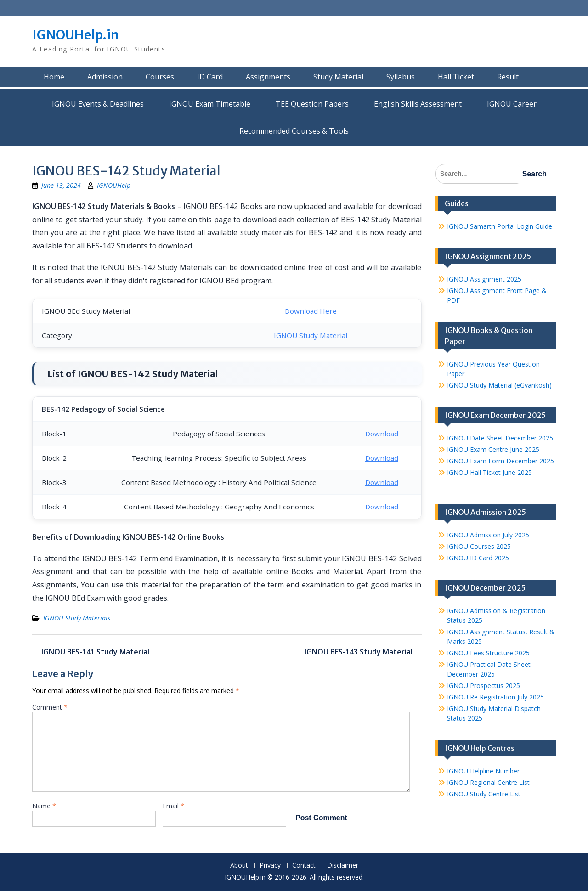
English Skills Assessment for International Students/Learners (418, 104)
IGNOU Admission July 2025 (488, 535)
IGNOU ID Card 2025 (478, 558)
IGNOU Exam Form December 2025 (500, 461)
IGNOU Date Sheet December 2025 (500, 438)
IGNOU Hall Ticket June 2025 (489, 472)
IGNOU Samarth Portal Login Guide (500, 226)
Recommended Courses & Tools (294, 131)
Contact (304, 866)
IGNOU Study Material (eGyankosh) (499, 385)
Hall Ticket (456, 77)
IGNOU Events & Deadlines (98, 104)
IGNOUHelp (114, 185)
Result (508, 77)
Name (44, 806)
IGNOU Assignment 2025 (484, 279)
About (239, 866)
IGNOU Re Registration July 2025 (495, 697)
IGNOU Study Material (311, 335)
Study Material (338, 77)
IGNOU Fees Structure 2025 (488, 653)
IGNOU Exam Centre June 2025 (493, 449)
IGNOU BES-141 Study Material (95, 652)
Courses (160, 77)
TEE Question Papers (312, 104)
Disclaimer (343, 866)
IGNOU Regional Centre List (488, 782)
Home (54, 77)
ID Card (210, 77)
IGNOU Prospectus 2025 (483, 685)
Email (173, 806)
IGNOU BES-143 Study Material (359, 652)
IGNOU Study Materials (77, 618)
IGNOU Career (512, 104)
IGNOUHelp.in (76, 35)
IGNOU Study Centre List (484, 794)
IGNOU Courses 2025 (479, 546)
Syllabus (401, 77)
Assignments (268, 77)
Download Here (311, 311)
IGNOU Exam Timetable (210, 104)
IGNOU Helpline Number (483, 771)
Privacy (270, 866)
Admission (105, 77)
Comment (50, 707)
